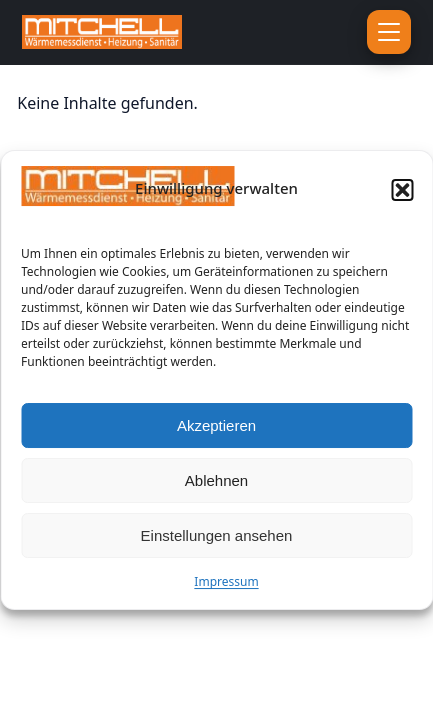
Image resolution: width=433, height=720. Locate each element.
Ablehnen (216, 483)
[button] (402, 193)
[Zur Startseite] (145, 32)
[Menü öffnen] (389, 32)
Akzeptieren (216, 428)
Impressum (226, 585)
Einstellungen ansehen (217, 538)
